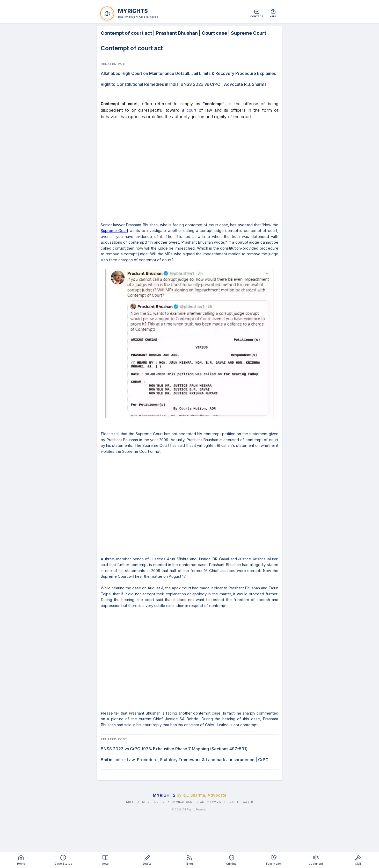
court (191, 110)
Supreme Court (114, 231)
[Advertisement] (189, 168)
